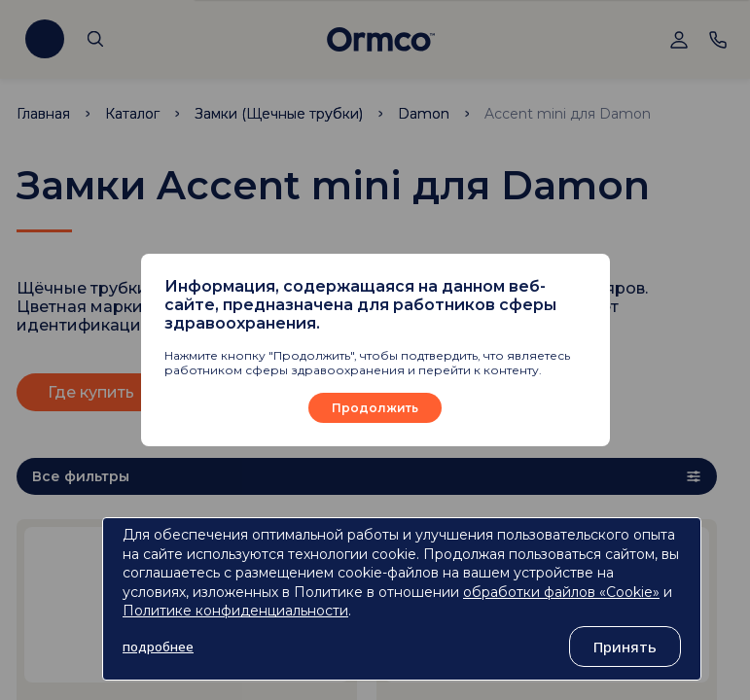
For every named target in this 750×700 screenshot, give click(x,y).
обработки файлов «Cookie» (561, 592)
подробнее (158, 647)
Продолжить (375, 408)
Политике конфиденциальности (235, 611)
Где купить (91, 392)
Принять (625, 647)
